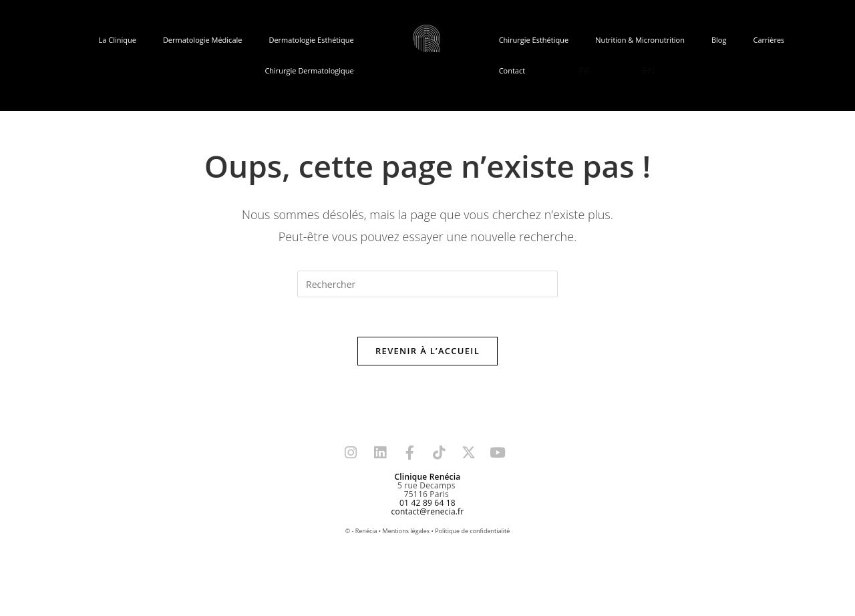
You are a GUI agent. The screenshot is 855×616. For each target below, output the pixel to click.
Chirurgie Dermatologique (309, 70)
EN (649, 70)
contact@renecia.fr (428, 512)
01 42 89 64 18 (427, 503)
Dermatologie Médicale (203, 40)
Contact (512, 70)
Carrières (768, 40)
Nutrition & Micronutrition (640, 40)
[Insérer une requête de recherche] (427, 284)
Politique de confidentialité (472, 531)
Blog (719, 40)
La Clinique (118, 40)
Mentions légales (406, 531)
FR (584, 70)
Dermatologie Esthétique (311, 40)
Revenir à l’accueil (427, 351)
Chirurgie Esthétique (534, 40)
